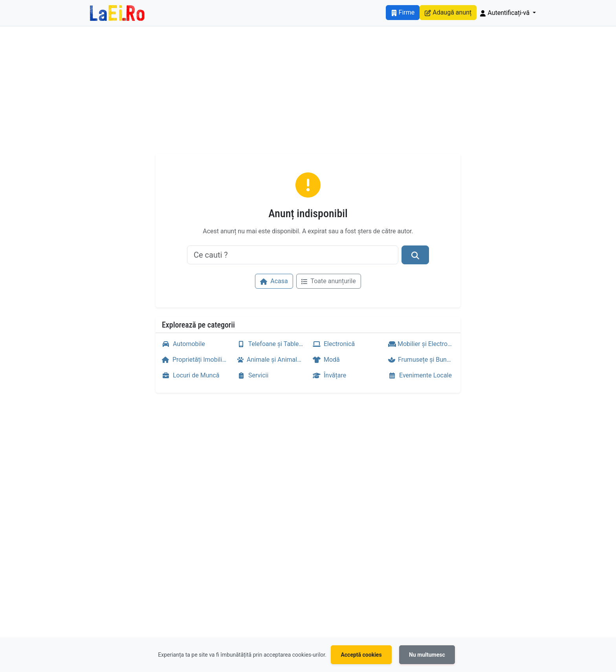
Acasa (274, 281)
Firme (403, 12)
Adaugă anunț (448, 12)
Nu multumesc (427, 655)
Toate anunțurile (329, 281)
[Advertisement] (308, 95)
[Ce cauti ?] (293, 255)
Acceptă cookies (361, 655)
